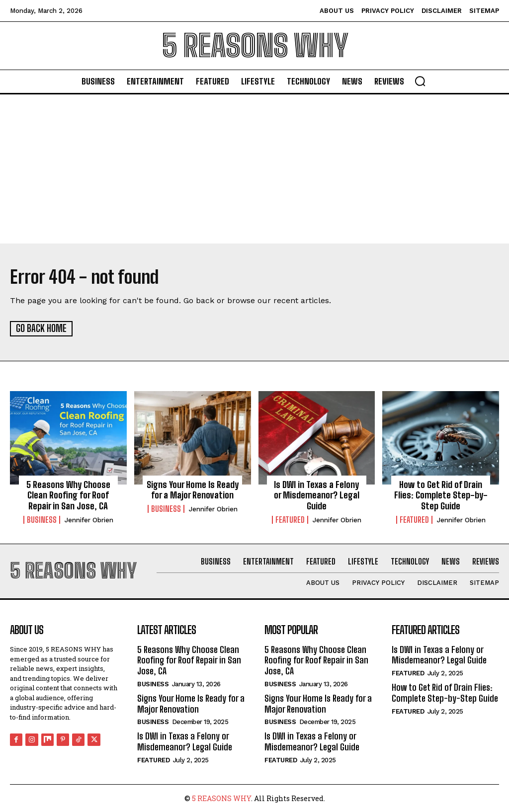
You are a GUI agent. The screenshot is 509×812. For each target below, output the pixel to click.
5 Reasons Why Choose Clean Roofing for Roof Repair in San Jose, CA (68, 495)
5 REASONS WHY (221, 797)
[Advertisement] (254, 169)
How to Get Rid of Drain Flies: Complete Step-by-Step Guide (441, 495)
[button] (420, 81)
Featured (290, 519)
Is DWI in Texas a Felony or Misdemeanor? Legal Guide (317, 495)
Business (42, 519)
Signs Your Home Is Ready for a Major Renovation (193, 489)
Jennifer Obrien (89, 520)
